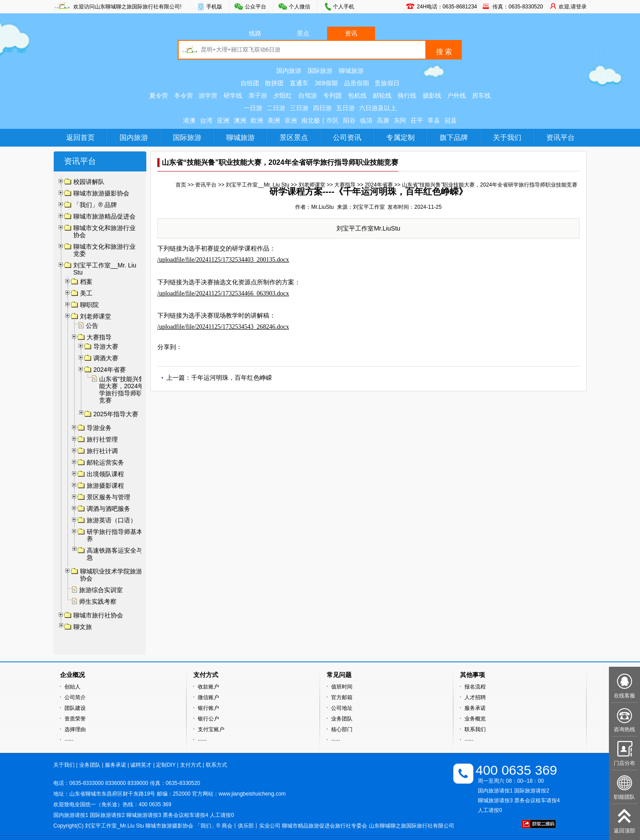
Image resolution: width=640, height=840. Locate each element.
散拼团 (274, 83)
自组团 (250, 83)
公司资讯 (347, 137)
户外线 (456, 96)
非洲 (291, 120)
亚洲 (223, 120)
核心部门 (342, 729)
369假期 (326, 83)
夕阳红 (283, 96)
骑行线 (407, 96)
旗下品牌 (454, 137)
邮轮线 (382, 96)
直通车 (299, 83)
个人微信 (300, 7)
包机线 (357, 96)
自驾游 (308, 96)
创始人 (72, 687)
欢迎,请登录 (573, 7)
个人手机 (344, 7)
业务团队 (342, 719)
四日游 (322, 108)
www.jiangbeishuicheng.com (252, 794)
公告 (92, 326)
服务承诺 (475, 708)
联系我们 (475, 729)
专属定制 (400, 137)
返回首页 (80, 137)
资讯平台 (560, 137)
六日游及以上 (378, 108)
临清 (366, 120)
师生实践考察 (98, 601)
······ (69, 740)
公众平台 (256, 7)
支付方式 (191, 765)
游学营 (208, 96)
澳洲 (240, 120)
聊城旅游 (351, 71)
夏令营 (159, 96)
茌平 (417, 120)
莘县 (434, 120)
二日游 (276, 108)
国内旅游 (289, 71)
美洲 (274, 120)
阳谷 (349, 120)
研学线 (233, 96)
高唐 (383, 120)
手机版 (214, 7)
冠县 (451, 120)
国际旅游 (320, 71)
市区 (332, 120)
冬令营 (184, 96)
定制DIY (166, 765)
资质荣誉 (75, 719)
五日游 (345, 108)
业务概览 (475, 719)
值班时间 (342, 687)
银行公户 (208, 719)
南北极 (311, 120)
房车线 (481, 96)
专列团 (332, 96)
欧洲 (257, 120)
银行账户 (208, 708)
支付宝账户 (211, 729)
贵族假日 (387, 83)
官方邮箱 (342, 697)
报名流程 (475, 687)
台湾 (206, 120)
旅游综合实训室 (101, 590)
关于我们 (507, 137)
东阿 (400, 120)
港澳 (189, 120)
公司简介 (75, 697)
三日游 (299, 108)
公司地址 (342, 708)
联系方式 (216, 765)
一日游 (253, 108)
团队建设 (75, 708)
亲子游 (258, 96)
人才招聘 (475, 697)
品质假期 (356, 83)
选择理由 (75, 729)
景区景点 (294, 137)
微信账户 (208, 697)
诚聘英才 (141, 765)
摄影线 (432, 96)
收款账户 (208, 687)
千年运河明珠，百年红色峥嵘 (232, 378)
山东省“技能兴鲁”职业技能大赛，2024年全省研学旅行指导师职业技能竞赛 (132, 390)
